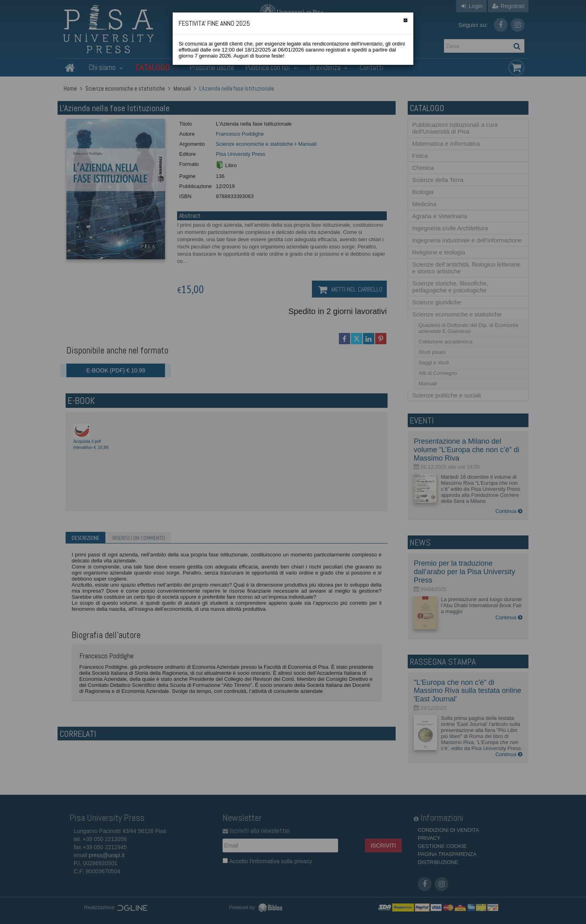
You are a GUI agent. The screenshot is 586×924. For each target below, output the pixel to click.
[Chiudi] (405, 20)
